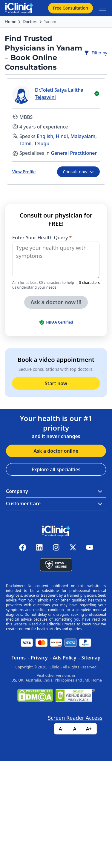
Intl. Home (93, 680)
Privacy (39, 658)
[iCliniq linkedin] (39, 547)
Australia (33, 680)
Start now (56, 383)
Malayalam (83, 136)
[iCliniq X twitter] (73, 547)
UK (21, 680)
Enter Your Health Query (42, 238)
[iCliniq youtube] (90, 547)
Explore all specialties (56, 469)
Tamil (26, 143)
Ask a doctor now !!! (56, 302)
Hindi (62, 136)
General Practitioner (74, 153)
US (14, 680)
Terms (19, 658)
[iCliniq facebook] (23, 547)
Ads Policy (65, 658)
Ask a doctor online (56, 451)
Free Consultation (70, 8)
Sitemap (91, 658)
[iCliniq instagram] (56, 547)
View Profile (24, 172)
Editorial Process (61, 624)
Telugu (42, 143)
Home (10, 22)
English (45, 136)
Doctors (30, 22)
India (48, 680)
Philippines (64, 680)
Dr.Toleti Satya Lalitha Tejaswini (59, 94)
